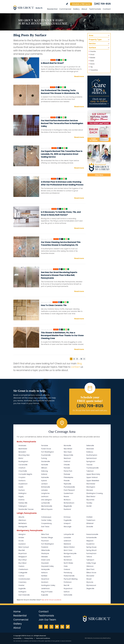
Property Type (95, 39)
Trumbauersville (92, 468)
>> (84, 359)
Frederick (45, 547)
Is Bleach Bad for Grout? (52, 63)
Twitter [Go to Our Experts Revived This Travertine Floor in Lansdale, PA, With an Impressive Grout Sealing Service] (60, 148)
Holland (44, 474)
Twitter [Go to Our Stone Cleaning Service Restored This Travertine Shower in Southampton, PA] (62, 239)
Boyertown (23, 553)
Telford (89, 557)
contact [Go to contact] (75, 367)
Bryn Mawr (23, 563)
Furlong (44, 458)
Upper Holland (92, 477)
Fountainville (46, 455)
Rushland (67, 509)
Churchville (23, 471)
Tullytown (90, 471)
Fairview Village (47, 537)
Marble (93, 58)
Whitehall (90, 523)
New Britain (68, 449)
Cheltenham (23, 569)
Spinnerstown (92, 458)
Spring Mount (91, 550)
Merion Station (69, 547)
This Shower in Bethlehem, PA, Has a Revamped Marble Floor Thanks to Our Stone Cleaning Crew (62, 335)
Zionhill (89, 506)
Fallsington (23, 506)
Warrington (91, 487)
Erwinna (21, 500)
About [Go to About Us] (84, 9)
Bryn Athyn (23, 560)
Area (91, 35)
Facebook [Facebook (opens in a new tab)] (46, 627)
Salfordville (68, 595)
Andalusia (22, 445)
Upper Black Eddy (93, 474)
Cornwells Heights (25, 474)
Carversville (23, 465)
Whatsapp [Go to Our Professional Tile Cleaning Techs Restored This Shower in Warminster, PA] (61, 87)
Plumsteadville (69, 487)
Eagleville (22, 588)
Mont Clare (68, 550)
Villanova (90, 566)
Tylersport (90, 560)
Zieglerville (90, 588)
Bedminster (23, 449)
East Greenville (24, 595)
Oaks (66, 566)
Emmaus (67, 517)
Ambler (21, 537)
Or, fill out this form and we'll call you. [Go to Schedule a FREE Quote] (90, 410)
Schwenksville (91, 537)
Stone (92, 64)
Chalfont (22, 468)
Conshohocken (24, 579)
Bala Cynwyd (24, 547)
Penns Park (68, 471)
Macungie (68, 527)
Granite (93, 51)
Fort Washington (47, 452)
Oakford (67, 461)
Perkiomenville (69, 576)
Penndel (67, 468)
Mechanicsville (47, 506)
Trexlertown (91, 520)
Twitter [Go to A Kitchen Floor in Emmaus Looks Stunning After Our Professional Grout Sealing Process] (60, 179)
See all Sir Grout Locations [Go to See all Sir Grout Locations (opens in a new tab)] (51, 600)
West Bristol (91, 496)
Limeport (67, 523)
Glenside (44, 557)
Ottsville (67, 465)
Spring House (91, 547)
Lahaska (44, 490)
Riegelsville (68, 506)
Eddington (22, 493)
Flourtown (45, 541)
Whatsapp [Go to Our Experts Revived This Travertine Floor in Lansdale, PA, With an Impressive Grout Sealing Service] (62, 148)
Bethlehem (23, 523)
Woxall (89, 579)
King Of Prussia (47, 592)
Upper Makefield (93, 481)
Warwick (90, 490)
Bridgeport (23, 557)
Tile (91, 67)
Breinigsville (23, 527)
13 (81, 359)
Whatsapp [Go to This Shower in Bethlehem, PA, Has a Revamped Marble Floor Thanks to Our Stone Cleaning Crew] (64, 329)
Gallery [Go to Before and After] (76, 9)
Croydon (22, 477)
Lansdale (67, 537)
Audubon (22, 544)
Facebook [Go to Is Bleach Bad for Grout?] (57, 60)
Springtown (91, 461)
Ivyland (44, 481)
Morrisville (67, 445)
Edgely (21, 496)
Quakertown (68, 493)
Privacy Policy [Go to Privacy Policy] (29, 638)
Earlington (22, 592)
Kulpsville (45, 595)
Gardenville (46, 461)
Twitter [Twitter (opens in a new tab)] (51, 627)
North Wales (68, 563)
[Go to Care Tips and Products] (99, 92)
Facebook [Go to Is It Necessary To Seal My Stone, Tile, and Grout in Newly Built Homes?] (58, 209)
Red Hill (66, 585)
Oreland (67, 569)
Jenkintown (45, 588)
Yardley (89, 503)
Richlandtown (69, 503)
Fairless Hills (23, 503)
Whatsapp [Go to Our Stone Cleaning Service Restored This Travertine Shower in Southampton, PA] (64, 239)
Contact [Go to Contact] (107, 9)
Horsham (45, 582)
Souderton (90, 544)
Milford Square (47, 509)
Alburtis (21, 517)
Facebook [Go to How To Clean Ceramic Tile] (59, 302)
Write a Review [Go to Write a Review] (67, 4)
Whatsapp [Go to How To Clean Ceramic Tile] (63, 302)
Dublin (21, 487)
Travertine (94, 70)
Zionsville (90, 527)
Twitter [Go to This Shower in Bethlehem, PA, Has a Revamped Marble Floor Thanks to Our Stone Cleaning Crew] (62, 329)
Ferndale (45, 445)
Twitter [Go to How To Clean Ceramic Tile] (61, 302)
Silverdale (90, 449)
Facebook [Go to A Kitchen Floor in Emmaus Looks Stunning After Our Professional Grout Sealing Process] (57, 179)
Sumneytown (91, 553)
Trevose (89, 465)
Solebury (90, 452)
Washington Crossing (95, 493)
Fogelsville (68, 520)
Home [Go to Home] (17, 612)
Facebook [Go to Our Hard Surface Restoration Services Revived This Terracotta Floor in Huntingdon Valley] (57, 117)
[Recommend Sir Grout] (99, 160)
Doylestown (23, 484)
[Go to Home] (29, 8)
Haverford (45, 579)
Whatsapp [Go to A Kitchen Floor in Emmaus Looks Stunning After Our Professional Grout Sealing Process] (62, 179)
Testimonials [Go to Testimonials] (95, 9)
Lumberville (45, 503)
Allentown (22, 520)
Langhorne (45, 493)
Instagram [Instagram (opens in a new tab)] (41, 627)
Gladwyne (45, 553)
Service (92, 44)
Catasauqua (46, 517)
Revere (66, 496)
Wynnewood (91, 585)
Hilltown (44, 468)
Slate (92, 61)
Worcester (90, 576)
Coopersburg (46, 523)
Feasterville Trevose (26, 509)
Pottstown (68, 582)
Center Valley (46, 520)
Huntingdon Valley (48, 585)
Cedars (21, 566)
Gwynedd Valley (47, 566)
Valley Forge (91, 563)
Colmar (21, 576)
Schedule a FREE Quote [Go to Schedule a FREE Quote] (81, 4)
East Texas (45, 527)
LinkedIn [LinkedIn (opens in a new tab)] (62, 627)
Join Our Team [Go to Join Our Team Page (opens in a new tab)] (47, 620)
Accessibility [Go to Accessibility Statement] (17, 638)
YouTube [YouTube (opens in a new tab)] (57, 627)
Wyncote (90, 582)
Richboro (67, 500)
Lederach (67, 541)
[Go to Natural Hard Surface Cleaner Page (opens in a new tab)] (99, 126)
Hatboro (44, 573)
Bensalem (22, 452)
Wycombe (90, 500)
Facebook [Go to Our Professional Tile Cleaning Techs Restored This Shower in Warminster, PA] (56, 87)
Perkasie (67, 474)
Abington (22, 534)
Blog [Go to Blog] (79, 364)
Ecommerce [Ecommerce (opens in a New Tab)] (97, 638)
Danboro (22, 481)
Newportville (68, 455)
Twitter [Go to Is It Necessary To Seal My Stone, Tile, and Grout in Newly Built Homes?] (60, 209)
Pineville (67, 481)
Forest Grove (46, 449)
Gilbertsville (45, 550)
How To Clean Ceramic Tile (54, 305)
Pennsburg (68, 573)
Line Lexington (46, 500)
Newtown (67, 458)
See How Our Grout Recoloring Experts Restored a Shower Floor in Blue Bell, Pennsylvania (59, 275)
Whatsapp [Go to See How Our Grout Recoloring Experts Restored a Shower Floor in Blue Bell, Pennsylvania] (64, 269)
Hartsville (45, 465)
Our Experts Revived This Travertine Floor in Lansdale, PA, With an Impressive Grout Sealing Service (62, 154)
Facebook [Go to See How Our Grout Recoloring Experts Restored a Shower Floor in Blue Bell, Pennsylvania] (60, 269)
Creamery (22, 582)
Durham (22, 490)
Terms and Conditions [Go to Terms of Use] (43, 638)
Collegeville (23, 573)
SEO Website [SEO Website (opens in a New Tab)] (89, 638)
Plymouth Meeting (71, 579)
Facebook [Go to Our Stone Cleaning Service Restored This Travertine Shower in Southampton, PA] (60, 239)
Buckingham (23, 461)
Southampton (92, 455)
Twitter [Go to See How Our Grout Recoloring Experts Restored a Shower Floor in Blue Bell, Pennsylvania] (62, 269)
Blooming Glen (24, 455)
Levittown (45, 496)
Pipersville (67, 484)
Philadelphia (68, 477)
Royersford (68, 588)
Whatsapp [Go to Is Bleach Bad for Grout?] (61, 60)
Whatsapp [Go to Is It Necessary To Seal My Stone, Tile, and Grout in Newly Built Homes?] (62, 209)
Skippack (90, 541)
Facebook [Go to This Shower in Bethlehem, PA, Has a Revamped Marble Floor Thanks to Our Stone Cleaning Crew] (60, 329)
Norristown (68, 560)
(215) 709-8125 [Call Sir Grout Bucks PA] (102, 4)
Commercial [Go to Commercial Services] (65, 9)
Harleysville (45, 569)
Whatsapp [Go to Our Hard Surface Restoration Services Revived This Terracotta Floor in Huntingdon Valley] (61, 117)
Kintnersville (46, 487)
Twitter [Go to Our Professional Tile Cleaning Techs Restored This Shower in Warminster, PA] (59, 87)
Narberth (67, 557)
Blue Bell (22, 550)
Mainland (67, 544)
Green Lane (46, 560)
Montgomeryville (70, 553)
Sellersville (90, 445)
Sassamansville (92, 534)
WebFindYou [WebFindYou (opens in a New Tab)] (107, 638)
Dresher (21, 585)
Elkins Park (45, 534)
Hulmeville (45, 477)
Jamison (44, 484)
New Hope (68, 452)
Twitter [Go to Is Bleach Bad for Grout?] (59, 60)
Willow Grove (91, 573)
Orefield (89, 517)
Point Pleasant (69, 490)
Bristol (21, 458)
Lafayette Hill (69, 534)
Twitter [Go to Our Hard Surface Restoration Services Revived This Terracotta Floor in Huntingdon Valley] (59, 117)
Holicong (45, 471)
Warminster (91, 484)
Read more (79, 76)
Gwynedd (45, 563)
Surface (92, 48)
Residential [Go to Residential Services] (52, 9)
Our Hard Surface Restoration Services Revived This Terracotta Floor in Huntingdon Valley (62, 123)
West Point (90, 569)
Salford (67, 592)
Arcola (21, 541)
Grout (92, 55)
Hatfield (44, 576)
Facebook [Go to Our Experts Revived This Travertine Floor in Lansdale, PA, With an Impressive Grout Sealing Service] (58, 148)
